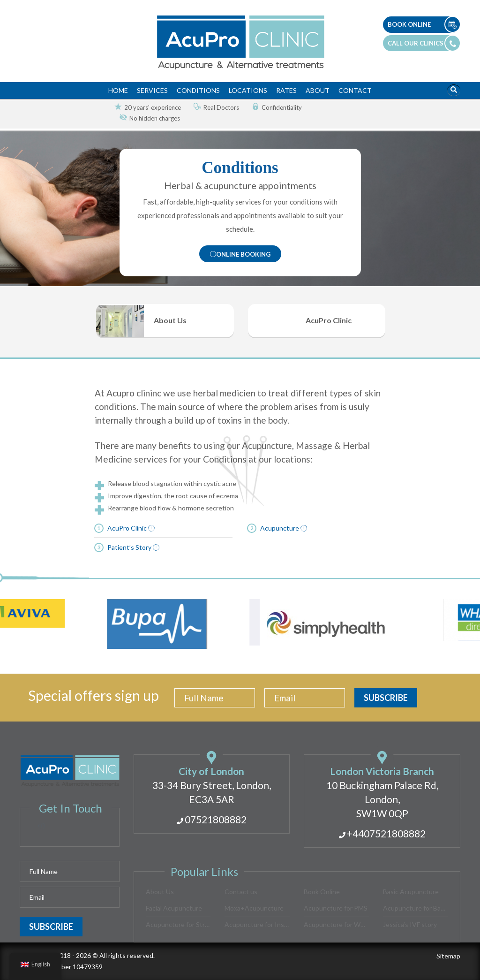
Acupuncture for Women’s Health (336, 924)
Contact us (241, 892)
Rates (286, 90)
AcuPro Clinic (131, 742)
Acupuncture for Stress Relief (178, 924)
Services (152, 90)
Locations (248, 90)
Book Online (322, 892)
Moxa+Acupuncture (254, 908)
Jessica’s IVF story (410, 924)
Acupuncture (284, 742)
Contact (355, 90)
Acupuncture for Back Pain (416, 908)
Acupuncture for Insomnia (257, 924)
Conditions (198, 90)
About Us (160, 892)
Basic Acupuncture (411, 892)
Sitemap (448, 956)
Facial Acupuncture (174, 908)
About (318, 90)
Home (118, 90)
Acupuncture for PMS (336, 908)
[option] (144, 108)
